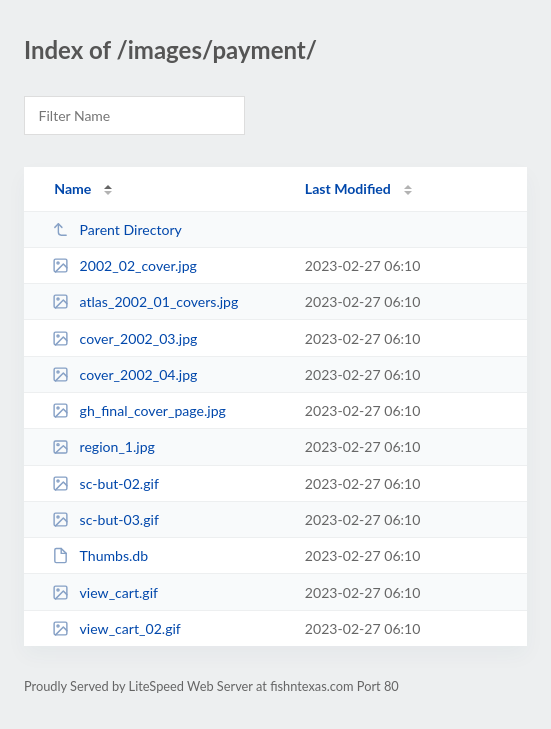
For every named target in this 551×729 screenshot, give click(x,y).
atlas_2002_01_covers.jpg (145, 301)
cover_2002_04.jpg (124, 374)
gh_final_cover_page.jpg (139, 410)
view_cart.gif (105, 592)
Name (72, 188)
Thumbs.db (100, 555)
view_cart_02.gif (116, 628)
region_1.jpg (103, 446)
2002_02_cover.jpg (124, 265)
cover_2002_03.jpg (124, 338)
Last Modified (348, 188)
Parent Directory (117, 229)
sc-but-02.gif (105, 483)
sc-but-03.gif (105, 519)
